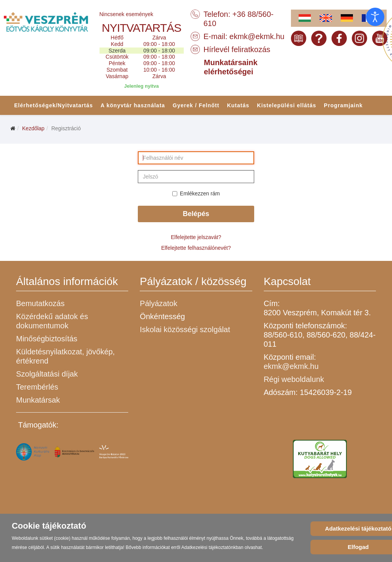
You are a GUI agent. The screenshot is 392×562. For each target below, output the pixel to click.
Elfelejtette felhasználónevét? (196, 248)
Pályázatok (158, 303)
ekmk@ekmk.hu (257, 36)
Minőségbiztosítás (47, 339)
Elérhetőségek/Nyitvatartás (54, 105)
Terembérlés (37, 387)
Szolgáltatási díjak (47, 374)
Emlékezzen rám (196, 193)
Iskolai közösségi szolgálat (185, 329)
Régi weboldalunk (294, 379)
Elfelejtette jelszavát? (196, 237)
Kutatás (238, 105)
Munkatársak (38, 400)
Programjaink (343, 105)
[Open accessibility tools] (375, 17)
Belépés (196, 214)
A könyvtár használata (133, 105)
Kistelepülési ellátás (287, 105)
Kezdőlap (33, 128)
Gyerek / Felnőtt (196, 105)
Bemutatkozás (40, 303)
